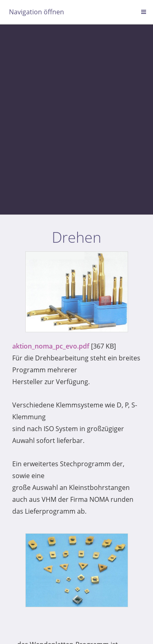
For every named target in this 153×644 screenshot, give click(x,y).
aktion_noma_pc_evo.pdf (51, 346)
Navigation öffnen (37, 12)
